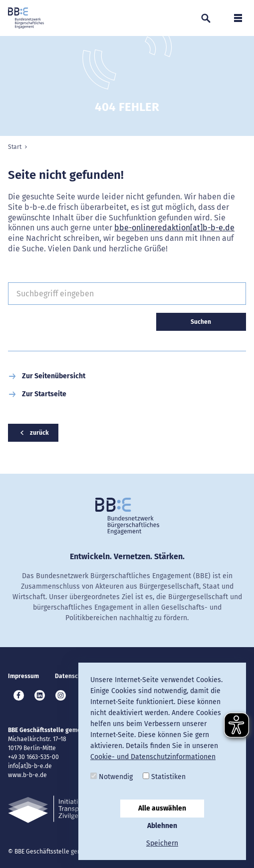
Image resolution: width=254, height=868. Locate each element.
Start (15, 147)
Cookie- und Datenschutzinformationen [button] (153, 757)
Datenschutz (73, 676)
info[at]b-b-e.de (30, 766)
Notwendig (112, 777)
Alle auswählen (162, 808)
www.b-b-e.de (27, 775)
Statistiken (164, 777)
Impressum (23, 676)
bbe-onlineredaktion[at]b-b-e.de (174, 228)
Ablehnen (162, 826)
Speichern (162, 843)
